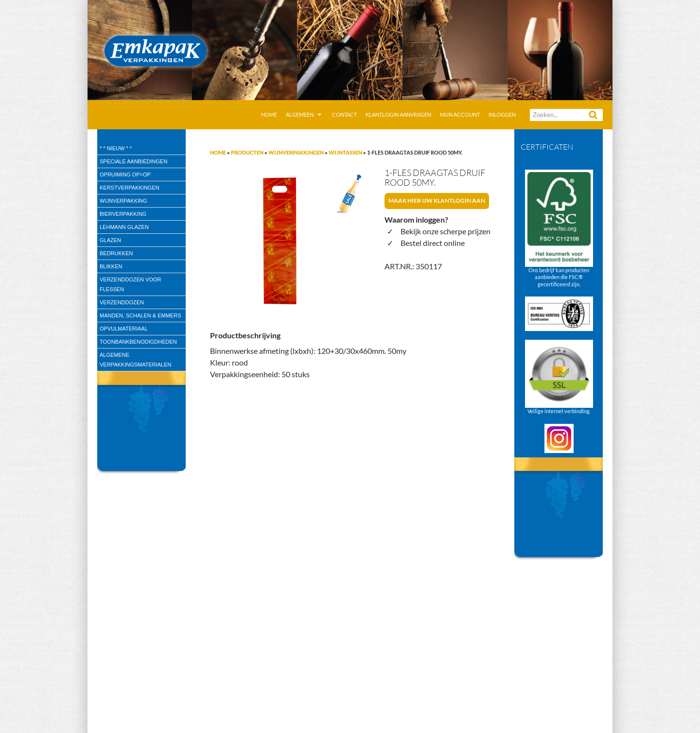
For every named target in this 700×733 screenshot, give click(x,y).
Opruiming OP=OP (125, 175)
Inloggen (502, 114)
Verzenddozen (122, 302)
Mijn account (460, 114)
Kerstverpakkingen (130, 188)
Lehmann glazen (124, 227)
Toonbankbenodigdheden (138, 342)
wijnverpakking (123, 201)
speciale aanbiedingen (133, 161)
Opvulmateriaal (124, 329)
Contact (344, 114)
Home (269, 114)
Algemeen (300, 114)
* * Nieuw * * (116, 148)
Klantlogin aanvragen (398, 114)
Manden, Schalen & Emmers (140, 315)
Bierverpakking (123, 214)
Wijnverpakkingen (296, 152)
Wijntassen (345, 152)
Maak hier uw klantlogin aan (437, 201)
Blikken (111, 266)
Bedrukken (116, 253)
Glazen (110, 240)
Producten (247, 152)
